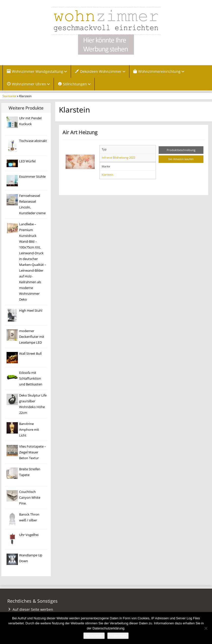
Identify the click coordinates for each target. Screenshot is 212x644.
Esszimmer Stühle (32, 177)
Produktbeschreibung (181, 150)
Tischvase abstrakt (33, 141)
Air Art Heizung (80, 132)
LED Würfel (27, 161)
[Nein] (206, 628)
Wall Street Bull (30, 354)
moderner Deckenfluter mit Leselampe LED (32, 337)
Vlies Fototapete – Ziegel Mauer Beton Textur (33, 452)
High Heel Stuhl (31, 311)
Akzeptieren (94, 636)
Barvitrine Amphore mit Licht (29, 430)
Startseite (9, 96)
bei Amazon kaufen (181, 159)
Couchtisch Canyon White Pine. (30, 498)
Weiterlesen (118, 636)
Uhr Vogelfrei (29, 535)
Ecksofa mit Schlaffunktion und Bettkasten (31, 379)
